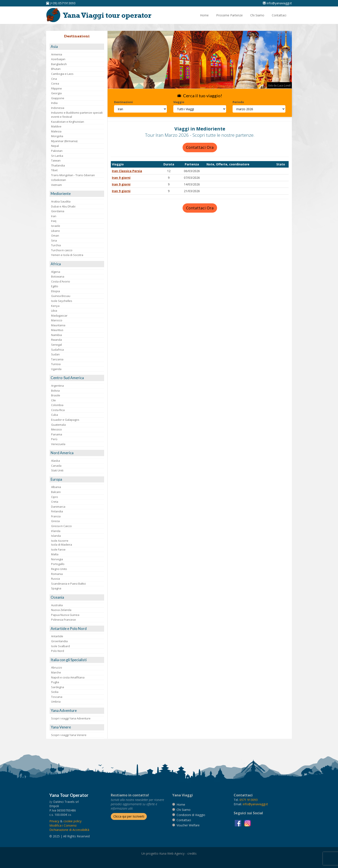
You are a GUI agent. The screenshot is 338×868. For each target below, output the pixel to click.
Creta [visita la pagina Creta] (55, 502)
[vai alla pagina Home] (100, 15)
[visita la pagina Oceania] (77, 597)
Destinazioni (123, 102)
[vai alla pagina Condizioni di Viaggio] (191, 815)
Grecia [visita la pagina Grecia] (55, 521)
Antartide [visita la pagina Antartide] (57, 636)
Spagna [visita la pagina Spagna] (56, 588)
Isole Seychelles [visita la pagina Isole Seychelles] (62, 301)
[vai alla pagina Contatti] (279, 15)
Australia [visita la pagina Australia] (57, 605)
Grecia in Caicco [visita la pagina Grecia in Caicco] (61, 526)
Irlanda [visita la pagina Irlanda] (56, 531)
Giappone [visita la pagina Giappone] (58, 98)
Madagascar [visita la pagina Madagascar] (59, 315)
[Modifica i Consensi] (63, 825)
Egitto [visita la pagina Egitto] (55, 286)
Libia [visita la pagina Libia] (54, 311)
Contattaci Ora (200, 147)
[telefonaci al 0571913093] (61, 3)
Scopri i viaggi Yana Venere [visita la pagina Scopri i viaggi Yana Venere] (69, 735)
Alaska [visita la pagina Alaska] (56, 461)
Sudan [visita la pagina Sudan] (55, 354)
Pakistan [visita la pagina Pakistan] (57, 151)
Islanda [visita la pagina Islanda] (56, 536)
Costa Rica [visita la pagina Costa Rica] (58, 410)
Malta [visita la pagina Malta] (55, 554)
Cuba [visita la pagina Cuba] (55, 415)
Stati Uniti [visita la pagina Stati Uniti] (57, 470)
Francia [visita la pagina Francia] (56, 516)
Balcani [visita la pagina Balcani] (56, 492)
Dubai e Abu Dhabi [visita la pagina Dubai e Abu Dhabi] (63, 206)
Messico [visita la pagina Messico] (56, 429)
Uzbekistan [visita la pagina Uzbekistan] (59, 180)
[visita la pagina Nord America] (77, 453)
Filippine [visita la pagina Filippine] (56, 88)
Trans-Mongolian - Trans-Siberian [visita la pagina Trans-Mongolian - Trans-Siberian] (73, 175)
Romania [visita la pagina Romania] (57, 574)
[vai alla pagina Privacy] (54, 821)
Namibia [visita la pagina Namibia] (56, 335)
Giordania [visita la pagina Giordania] (58, 211)
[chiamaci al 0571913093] (249, 800)
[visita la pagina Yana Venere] (77, 727)
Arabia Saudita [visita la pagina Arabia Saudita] (61, 201)
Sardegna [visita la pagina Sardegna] (58, 687)
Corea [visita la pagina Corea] (55, 83)
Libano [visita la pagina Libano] (56, 231)
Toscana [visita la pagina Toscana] (57, 697)
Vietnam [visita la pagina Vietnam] (56, 185)
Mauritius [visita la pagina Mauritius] (57, 330)
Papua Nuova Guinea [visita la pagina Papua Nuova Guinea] (65, 615)
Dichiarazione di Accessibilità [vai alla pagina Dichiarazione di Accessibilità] (69, 830)
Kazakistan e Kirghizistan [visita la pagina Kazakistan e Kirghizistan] (68, 122)
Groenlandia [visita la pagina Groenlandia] (59, 641)
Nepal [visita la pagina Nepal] (55, 146)
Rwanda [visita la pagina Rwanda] (56, 340)
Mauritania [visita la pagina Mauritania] (58, 325)
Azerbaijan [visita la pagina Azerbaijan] (58, 59)
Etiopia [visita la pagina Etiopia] (56, 291)
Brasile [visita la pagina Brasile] (56, 395)
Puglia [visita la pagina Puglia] (55, 682)
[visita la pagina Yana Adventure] (77, 711)
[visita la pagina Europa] (77, 480)
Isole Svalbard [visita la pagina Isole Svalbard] (60, 646)
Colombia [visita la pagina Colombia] (57, 405)
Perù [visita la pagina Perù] (54, 439)
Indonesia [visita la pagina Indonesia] (58, 108)
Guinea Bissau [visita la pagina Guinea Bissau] (61, 296)
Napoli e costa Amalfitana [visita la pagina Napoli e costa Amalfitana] (68, 677)
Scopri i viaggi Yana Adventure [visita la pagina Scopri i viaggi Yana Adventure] (71, 718)
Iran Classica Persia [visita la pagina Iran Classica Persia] (127, 171)
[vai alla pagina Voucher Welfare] (188, 825)
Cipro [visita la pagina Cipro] (55, 497)
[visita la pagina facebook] (238, 823)
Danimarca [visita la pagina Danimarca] (58, 507)
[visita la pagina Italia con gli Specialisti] (77, 660)
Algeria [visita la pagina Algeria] (56, 272)
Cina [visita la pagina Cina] (54, 79)
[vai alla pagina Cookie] (72, 821)
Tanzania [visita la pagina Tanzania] (57, 359)
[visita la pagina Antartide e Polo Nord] (77, 629)
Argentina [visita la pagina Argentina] (57, 386)
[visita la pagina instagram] (247, 823)
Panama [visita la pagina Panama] (57, 434)
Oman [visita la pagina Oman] (55, 235)
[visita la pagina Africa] (77, 264)
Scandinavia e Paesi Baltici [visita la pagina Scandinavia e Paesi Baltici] (68, 584)
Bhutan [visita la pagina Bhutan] (56, 69)
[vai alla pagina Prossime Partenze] (229, 15)
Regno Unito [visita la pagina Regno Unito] (59, 569)
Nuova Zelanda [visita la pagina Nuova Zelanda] (61, 610)
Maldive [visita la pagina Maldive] (56, 126)
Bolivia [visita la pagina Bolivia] (55, 391)
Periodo (238, 102)
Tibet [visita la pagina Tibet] (54, 170)
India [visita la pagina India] (54, 103)
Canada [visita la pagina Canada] (56, 466)
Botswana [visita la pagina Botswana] (58, 276)
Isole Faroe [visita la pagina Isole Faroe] (58, 549)
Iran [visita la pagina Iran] (54, 216)
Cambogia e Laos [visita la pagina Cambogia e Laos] (62, 74)
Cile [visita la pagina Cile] (53, 400)
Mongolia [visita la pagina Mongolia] (57, 136)
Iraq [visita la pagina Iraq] (54, 221)
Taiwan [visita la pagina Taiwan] (56, 160)
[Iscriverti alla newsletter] (129, 816)
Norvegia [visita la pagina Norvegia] (57, 559)
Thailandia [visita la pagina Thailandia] (58, 165)
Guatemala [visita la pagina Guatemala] (58, 425)
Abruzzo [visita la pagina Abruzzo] (57, 667)
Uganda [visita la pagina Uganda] (56, 369)
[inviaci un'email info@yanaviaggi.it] (277, 3)
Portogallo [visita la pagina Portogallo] (58, 564)
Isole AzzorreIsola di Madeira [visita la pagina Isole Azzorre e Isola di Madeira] (62, 543)
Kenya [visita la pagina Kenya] (55, 306)
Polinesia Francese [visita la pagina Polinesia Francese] (63, 620)
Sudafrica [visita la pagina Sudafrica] (57, 350)
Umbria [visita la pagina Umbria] (56, 702)
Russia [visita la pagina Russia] (56, 579)
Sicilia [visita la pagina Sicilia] (55, 692)
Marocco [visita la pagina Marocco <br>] (57, 320)
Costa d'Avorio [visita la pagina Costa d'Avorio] (61, 281)
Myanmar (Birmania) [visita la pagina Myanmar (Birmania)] (64, 141)
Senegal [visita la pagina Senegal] (56, 345)
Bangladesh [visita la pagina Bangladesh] (59, 64)
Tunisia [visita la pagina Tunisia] (56, 364)
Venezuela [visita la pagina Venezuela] (58, 444)
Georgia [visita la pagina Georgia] (56, 93)
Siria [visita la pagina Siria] (54, 240)
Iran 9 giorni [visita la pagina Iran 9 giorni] (121, 178)
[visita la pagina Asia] (77, 47)
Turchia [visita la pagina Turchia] (56, 245)
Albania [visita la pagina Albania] (56, 487)
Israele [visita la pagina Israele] (56, 226)
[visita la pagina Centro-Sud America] (77, 378)
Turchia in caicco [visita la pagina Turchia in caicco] (62, 250)
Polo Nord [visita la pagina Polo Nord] (58, 651)
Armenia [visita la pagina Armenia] (57, 54)
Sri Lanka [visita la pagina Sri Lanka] (57, 156)
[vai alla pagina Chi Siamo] (257, 15)
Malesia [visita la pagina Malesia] (56, 131)
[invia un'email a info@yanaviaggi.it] (255, 804)
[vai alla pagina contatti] (184, 820)
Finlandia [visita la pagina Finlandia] (57, 511)
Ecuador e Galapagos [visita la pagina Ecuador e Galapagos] (65, 420)
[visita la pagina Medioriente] (77, 194)
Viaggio (179, 102)
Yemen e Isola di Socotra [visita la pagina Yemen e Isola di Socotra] (67, 255)
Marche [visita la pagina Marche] (56, 672)
